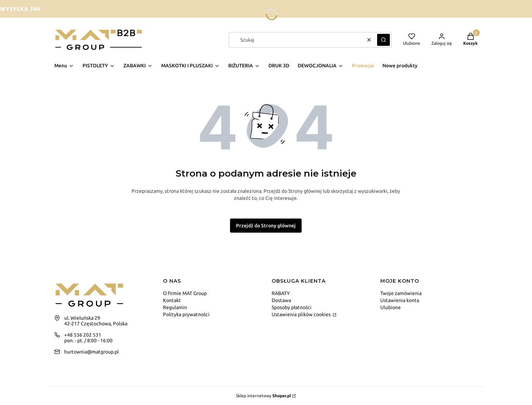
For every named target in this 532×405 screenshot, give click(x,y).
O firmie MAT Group (185, 293)
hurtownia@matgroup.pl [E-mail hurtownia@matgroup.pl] (92, 352)
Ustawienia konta (400, 300)
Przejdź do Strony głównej (266, 226)
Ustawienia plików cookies (302, 314)
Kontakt (172, 300)
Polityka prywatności (186, 314)
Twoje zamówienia (401, 293)
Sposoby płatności (292, 307)
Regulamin (175, 307)
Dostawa (281, 300)
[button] (383, 40)
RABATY (281, 293)
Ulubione (391, 307)
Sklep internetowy (264, 396)
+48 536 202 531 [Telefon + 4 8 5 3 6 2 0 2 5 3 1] (83, 335)
